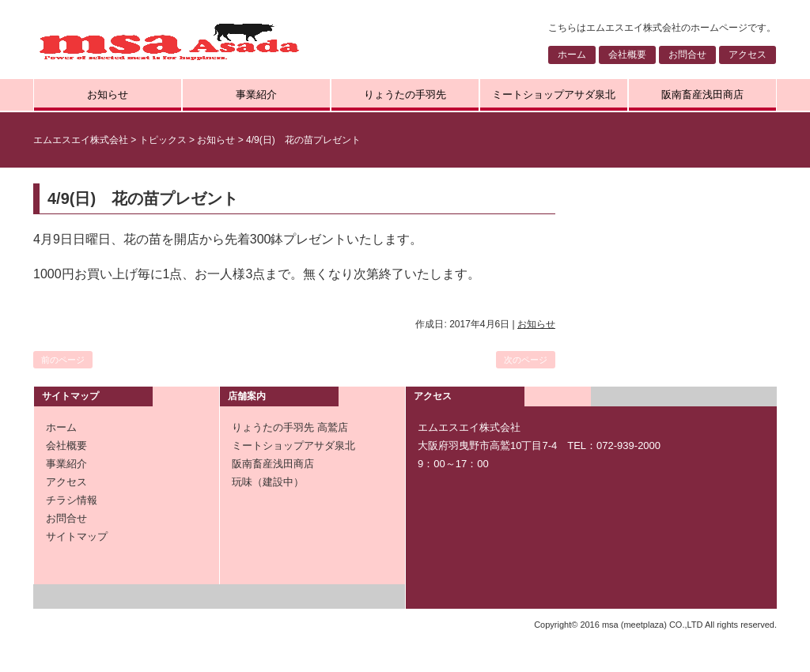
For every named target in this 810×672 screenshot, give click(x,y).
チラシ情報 (72, 500)
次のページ (526, 360)
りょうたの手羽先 (405, 94)
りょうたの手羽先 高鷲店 (290, 427)
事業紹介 (256, 94)
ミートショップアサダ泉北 (554, 94)
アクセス (748, 55)
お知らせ (108, 94)
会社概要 (627, 55)
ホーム (572, 55)
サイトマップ (77, 536)
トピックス (163, 140)
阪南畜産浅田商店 (702, 94)
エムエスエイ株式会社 (81, 140)
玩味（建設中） (268, 482)
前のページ (63, 360)
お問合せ (687, 55)
